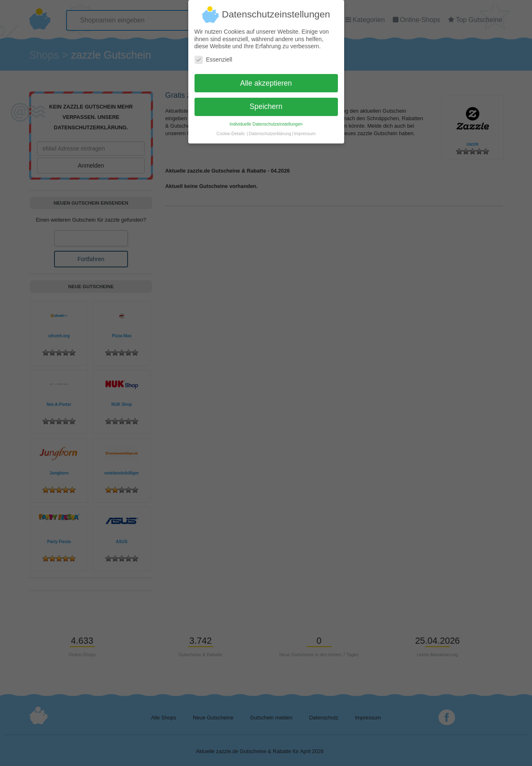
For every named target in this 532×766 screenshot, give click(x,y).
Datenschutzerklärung (270, 130)
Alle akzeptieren (266, 79)
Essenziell (213, 56)
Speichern (266, 103)
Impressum (305, 130)
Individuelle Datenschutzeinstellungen (266, 121)
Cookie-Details (231, 130)
